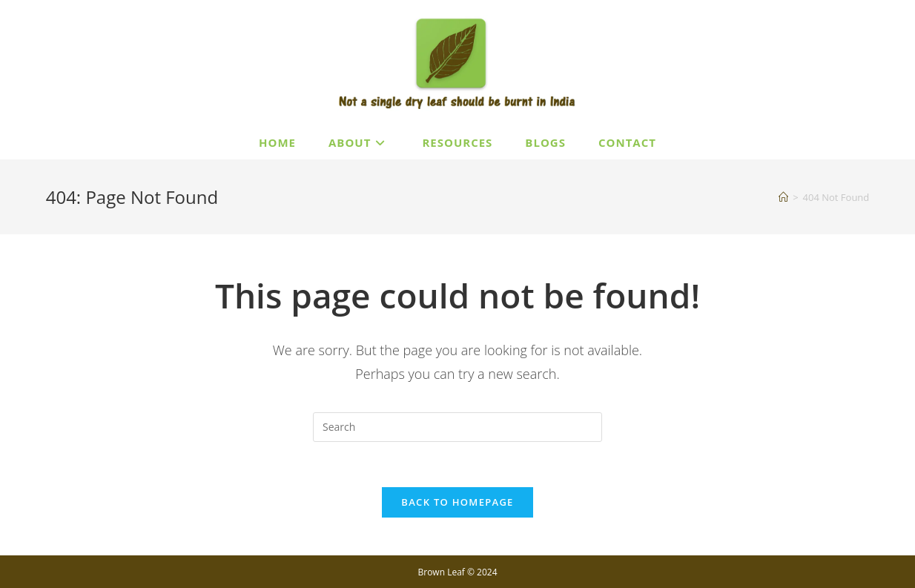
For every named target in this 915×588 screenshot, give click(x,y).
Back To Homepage (457, 502)
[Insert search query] (457, 427)
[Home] (783, 197)
